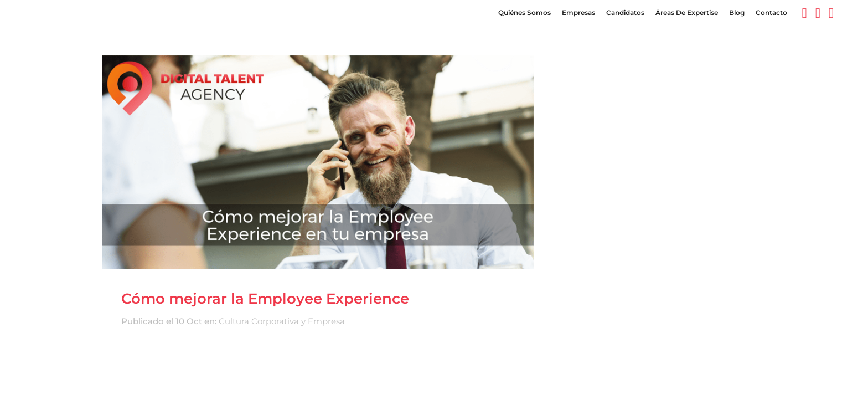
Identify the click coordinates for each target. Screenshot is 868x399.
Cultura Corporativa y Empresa (282, 321)
